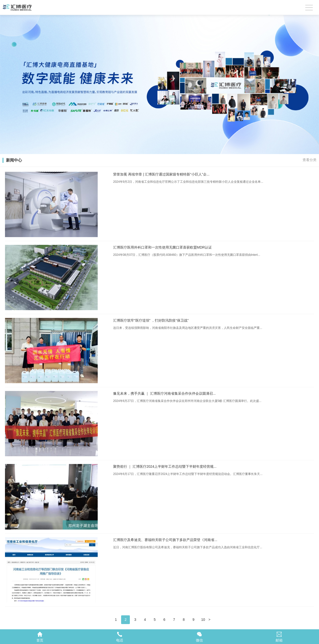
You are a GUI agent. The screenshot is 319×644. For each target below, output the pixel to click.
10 (203, 620)
